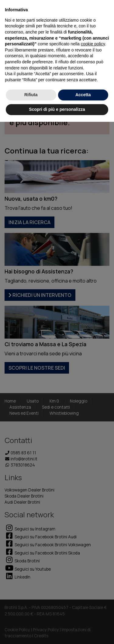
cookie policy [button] (93, 44)
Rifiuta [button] (31, 95)
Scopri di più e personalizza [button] (57, 109)
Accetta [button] (83, 95)
